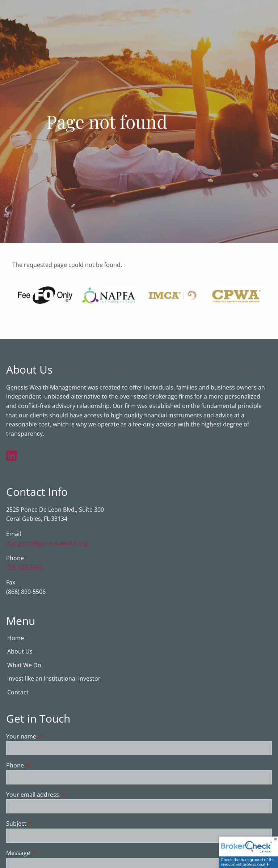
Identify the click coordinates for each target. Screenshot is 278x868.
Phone (44, 766)
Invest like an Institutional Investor (54, 679)
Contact (18, 693)
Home (16, 638)
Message (47, 853)
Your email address (62, 795)
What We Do (24, 665)
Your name (50, 737)
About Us (20, 652)
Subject (45, 824)
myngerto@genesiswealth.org (47, 544)
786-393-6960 (24, 568)
